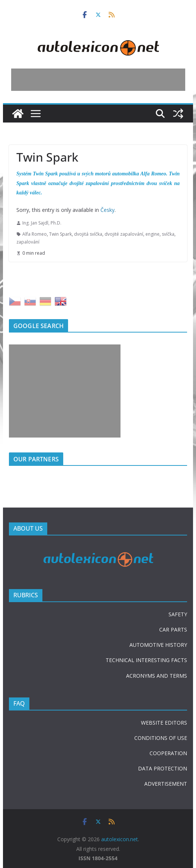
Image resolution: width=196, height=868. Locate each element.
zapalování (28, 242)
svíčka (168, 234)
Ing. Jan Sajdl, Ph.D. (42, 223)
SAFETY (178, 614)
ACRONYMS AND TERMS (157, 676)
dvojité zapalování (124, 234)
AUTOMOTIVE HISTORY (158, 645)
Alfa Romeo (35, 234)
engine (152, 234)
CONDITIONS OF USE (161, 738)
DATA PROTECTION (163, 768)
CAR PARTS (173, 629)
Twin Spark (60, 234)
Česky (107, 210)
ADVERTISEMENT (166, 784)
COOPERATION (168, 753)
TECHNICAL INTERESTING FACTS (146, 660)
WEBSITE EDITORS (164, 723)
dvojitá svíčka (88, 234)
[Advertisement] (98, 80)
